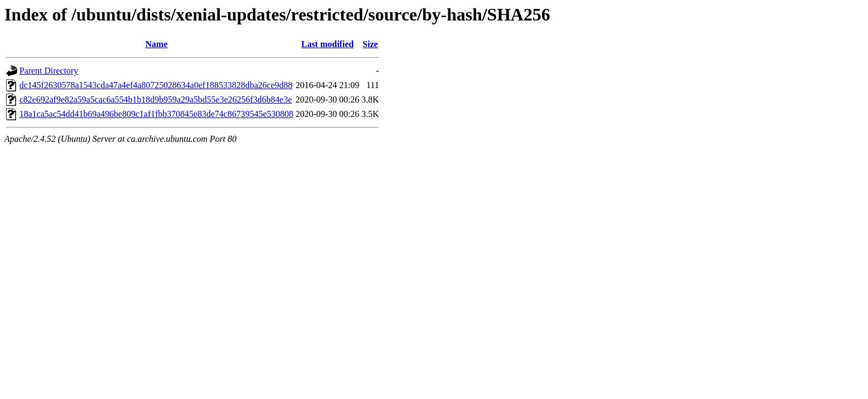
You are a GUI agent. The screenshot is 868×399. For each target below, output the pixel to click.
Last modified (327, 44)
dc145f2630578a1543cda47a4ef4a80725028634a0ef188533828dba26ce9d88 (156, 85)
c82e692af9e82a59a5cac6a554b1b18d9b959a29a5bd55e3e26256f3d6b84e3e (156, 99)
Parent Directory (49, 71)
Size (370, 44)
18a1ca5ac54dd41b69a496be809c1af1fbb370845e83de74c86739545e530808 (156, 114)
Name (157, 44)
